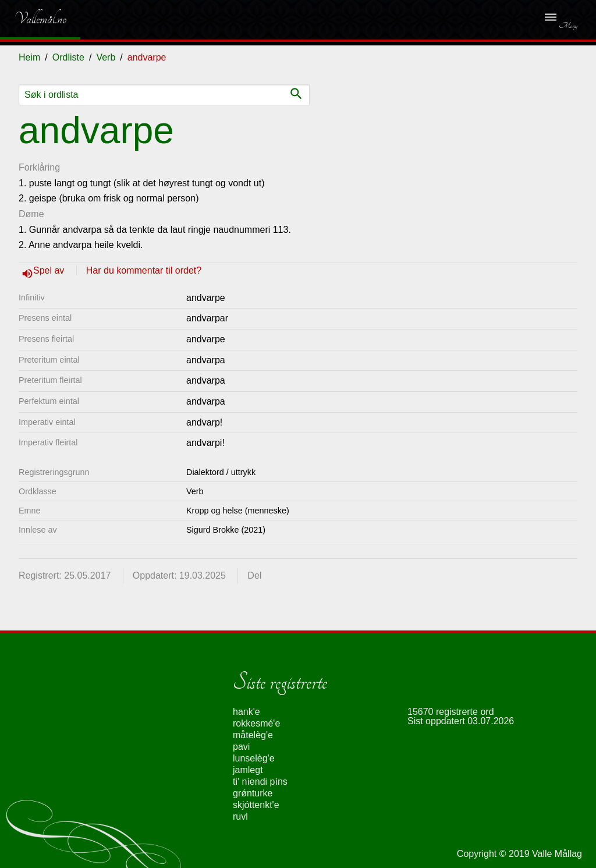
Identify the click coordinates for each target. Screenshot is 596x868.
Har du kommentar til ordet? (144, 270)
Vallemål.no (32, 19)
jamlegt (248, 770)
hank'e (246, 712)
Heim (29, 57)
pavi (241, 747)
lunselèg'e (254, 758)
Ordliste (68, 57)
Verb (106, 57)
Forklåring (39, 167)
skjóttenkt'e (256, 805)
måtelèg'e (253, 735)
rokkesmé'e (256, 723)
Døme (31, 214)
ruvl (240, 816)
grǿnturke (253, 793)
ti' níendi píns (260, 782)
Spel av (50, 270)
